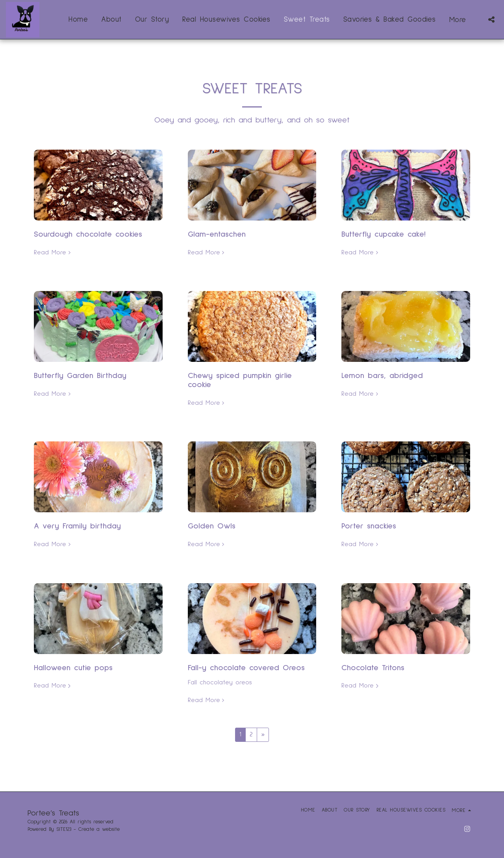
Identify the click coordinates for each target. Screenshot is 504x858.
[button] (491, 19)
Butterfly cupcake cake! (384, 234)
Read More (53, 252)
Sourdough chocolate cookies (88, 234)
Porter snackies (369, 526)
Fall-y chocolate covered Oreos (246, 668)
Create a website (99, 829)
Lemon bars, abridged (382, 376)
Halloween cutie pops (73, 668)
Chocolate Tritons (373, 668)
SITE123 (64, 829)
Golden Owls (212, 526)
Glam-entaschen (217, 234)
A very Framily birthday (77, 526)
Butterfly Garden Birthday (80, 376)
